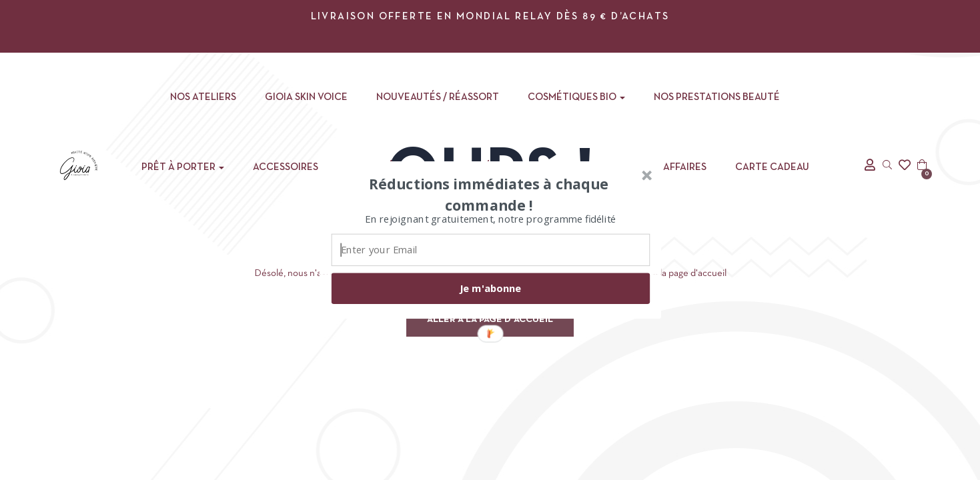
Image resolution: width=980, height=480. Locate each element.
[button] (488, 194)
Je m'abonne (490, 288)
